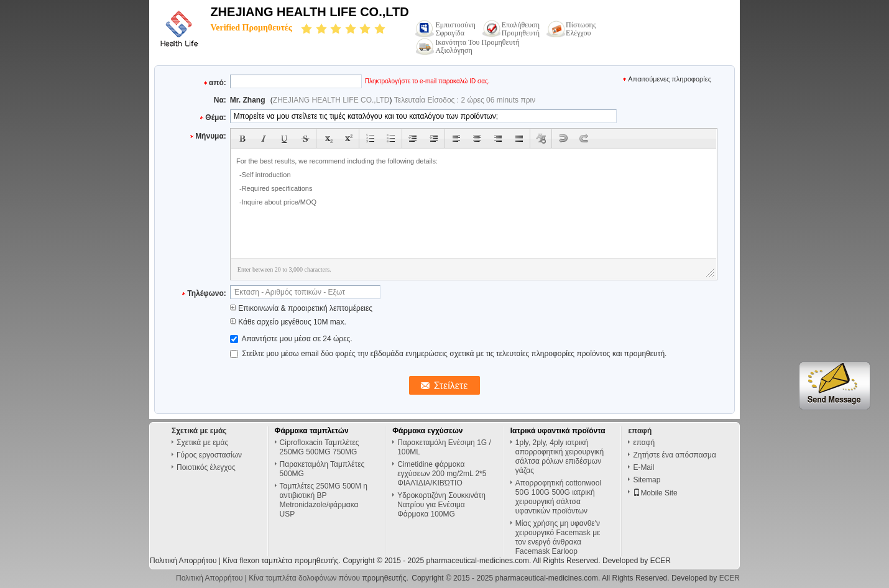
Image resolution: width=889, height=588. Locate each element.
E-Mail (643, 467)
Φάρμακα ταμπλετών (312, 431)
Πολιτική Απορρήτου (183, 561)
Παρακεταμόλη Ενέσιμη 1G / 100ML (444, 447)
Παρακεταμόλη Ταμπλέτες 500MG (322, 469)
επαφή (644, 443)
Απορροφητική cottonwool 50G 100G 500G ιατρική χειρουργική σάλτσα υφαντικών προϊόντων (558, 497)
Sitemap (647, 480)
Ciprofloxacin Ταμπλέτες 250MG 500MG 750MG (320, 447)
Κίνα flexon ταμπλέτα (257, 561)
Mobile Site (655, 493)
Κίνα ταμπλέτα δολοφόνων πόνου (304, 578)
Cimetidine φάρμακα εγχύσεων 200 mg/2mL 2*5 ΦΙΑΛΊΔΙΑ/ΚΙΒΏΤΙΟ (442, 474)
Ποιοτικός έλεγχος (206, 467)
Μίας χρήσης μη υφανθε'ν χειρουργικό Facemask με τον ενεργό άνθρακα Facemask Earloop (558, 537)
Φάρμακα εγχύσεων (427, 431)
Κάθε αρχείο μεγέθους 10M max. (288, 322)
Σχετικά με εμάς (202, 443)
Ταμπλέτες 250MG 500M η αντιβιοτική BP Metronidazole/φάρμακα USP (324, 500)
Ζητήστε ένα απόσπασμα (674, 455)
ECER (661, 561)
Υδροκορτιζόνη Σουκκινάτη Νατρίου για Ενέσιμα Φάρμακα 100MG (441, 505)
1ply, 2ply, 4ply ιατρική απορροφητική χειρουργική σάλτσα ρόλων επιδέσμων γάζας (560, 457)
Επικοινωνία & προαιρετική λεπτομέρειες (301, 308)
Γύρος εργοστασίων (209, 455)
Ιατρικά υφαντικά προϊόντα (558, 431)
